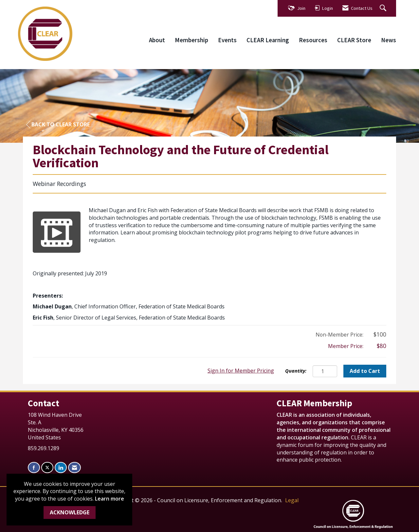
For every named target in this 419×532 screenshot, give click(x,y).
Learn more (109, 499)
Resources (313, 40)
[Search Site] (384, 8)
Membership (191, 40)
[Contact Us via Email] (74, 468)
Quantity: (296, 371)
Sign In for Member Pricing (241, 371)
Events (227, 40)
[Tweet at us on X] (47, 468)
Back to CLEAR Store (58, 125)
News (389, 40)
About (157, 40)
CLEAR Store (354, 40)
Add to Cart (365, 371)
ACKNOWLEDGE (70, 512)
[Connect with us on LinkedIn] (61, 468)
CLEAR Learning (268, 40)
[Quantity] (325, 371)
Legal (292, 500)
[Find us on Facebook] (34, 468)
